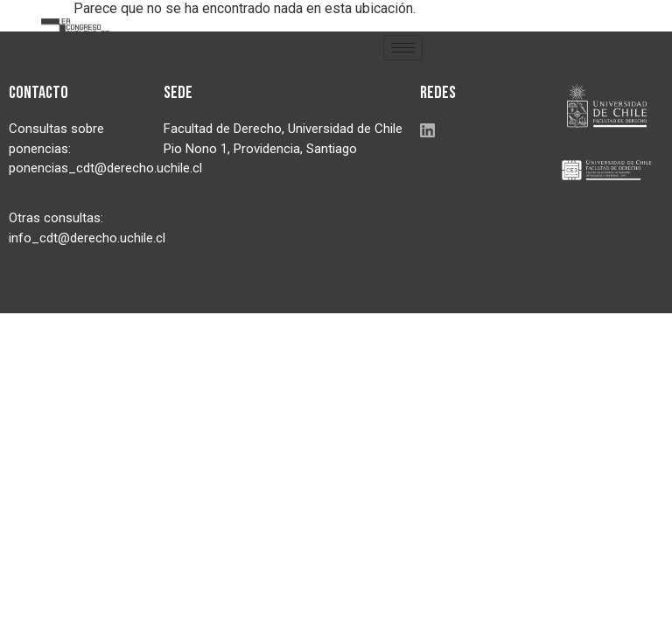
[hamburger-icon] (403, 48)
